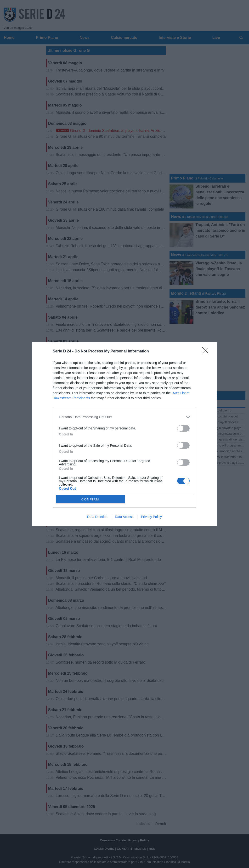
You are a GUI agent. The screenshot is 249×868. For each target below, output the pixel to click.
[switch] (183, 428)
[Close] (207, 352)
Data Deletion (97, 517)
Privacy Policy (151, 517)
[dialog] (124, 434)
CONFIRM (90, 499)
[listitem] (125, 417)
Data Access (124, 517)
